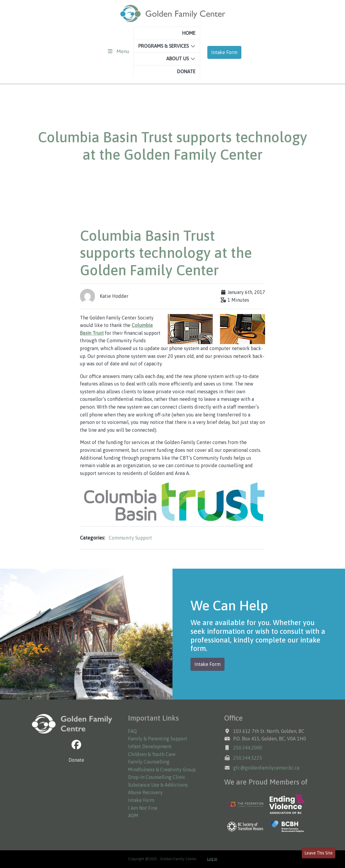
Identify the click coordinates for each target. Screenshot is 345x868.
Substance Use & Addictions (158, 785)
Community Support (130, 538)
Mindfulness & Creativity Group (162, 770)
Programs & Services (163, 46)
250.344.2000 (248, 748)
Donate (186, 71)
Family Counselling (149, 762)
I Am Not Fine (143, 808)
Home (189, 33)
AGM (133, 815)
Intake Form (224, 52)
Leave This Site (319, 853)
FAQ (132, 731)
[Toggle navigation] (119, 51)
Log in (212, 859)
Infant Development (150, 746)
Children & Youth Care (152, 754)
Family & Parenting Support (158, 739)
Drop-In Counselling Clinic (157, 777)
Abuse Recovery (145, 792)
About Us (177, 59)
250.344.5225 (248, 758)
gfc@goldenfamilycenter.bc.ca (266, 768)
